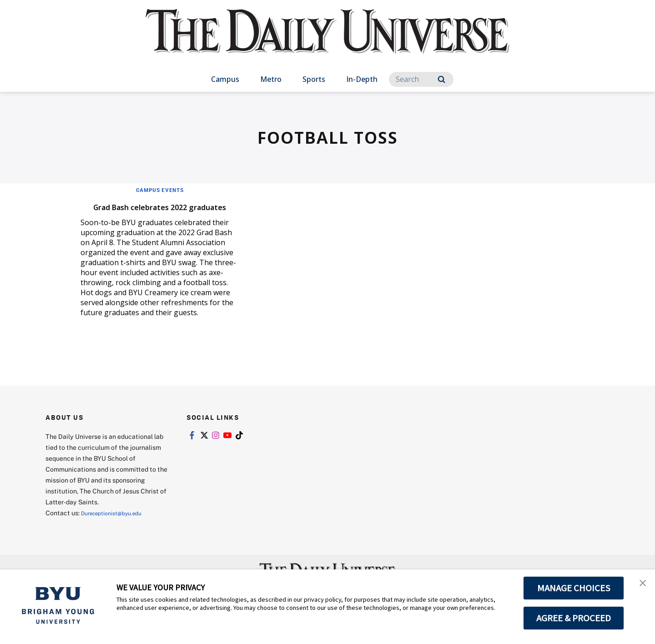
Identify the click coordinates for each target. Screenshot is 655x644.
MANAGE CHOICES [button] (574, 588)
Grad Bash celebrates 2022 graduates (152, 212)
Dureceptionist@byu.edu (118, 526)
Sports (314, 79)
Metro (271, 79)
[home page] (327, 41)
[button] (640, 586)
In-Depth (362, 79)
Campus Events (160, 190)
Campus (225, 79)
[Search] (421, 79)
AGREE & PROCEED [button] (574, 618)
